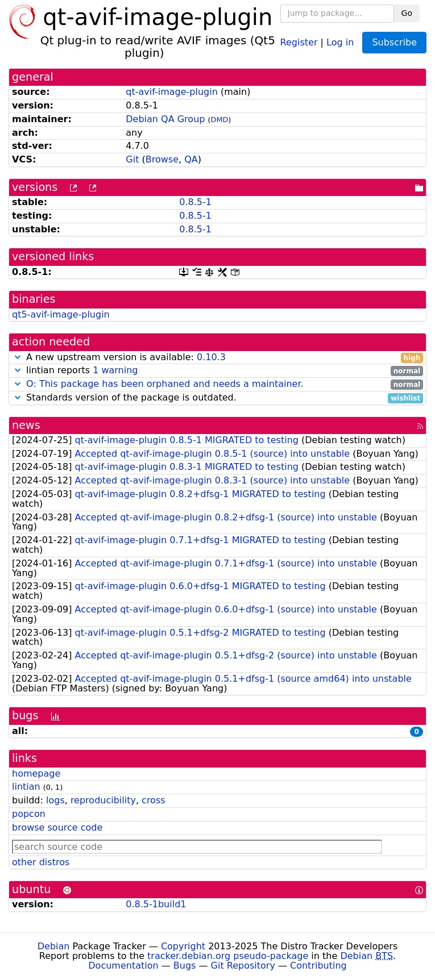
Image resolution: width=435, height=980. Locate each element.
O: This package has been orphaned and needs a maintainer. (165, 384)
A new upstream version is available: (217, 358)
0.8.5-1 (195, 202)
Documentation (123, 966)
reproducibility (103, 800)
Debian (54, 946)
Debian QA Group (165, 119)
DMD (220, 120)
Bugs (185, 966)
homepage (36, 773)
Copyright (183, 946)
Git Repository (243, 966)
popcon (29, 814)
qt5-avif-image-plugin (61, 314)
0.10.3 (211, 357)
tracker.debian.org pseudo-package (228, 956)
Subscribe (394, 42)
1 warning (115, 370)
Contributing (318, 966)
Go (407, 13)
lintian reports (217, 371)
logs (55, 800)
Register (299, 42)
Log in (340, 42)
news (26, 425)
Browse (162, 159)
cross (153, 800)
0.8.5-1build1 (156, 904)
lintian (26, 787)
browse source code (57, 827)
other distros (41, 862)
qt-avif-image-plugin (172, 92)
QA (191, 159)
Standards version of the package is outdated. (217, 398)
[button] (18, 357)
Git (132, 159)
